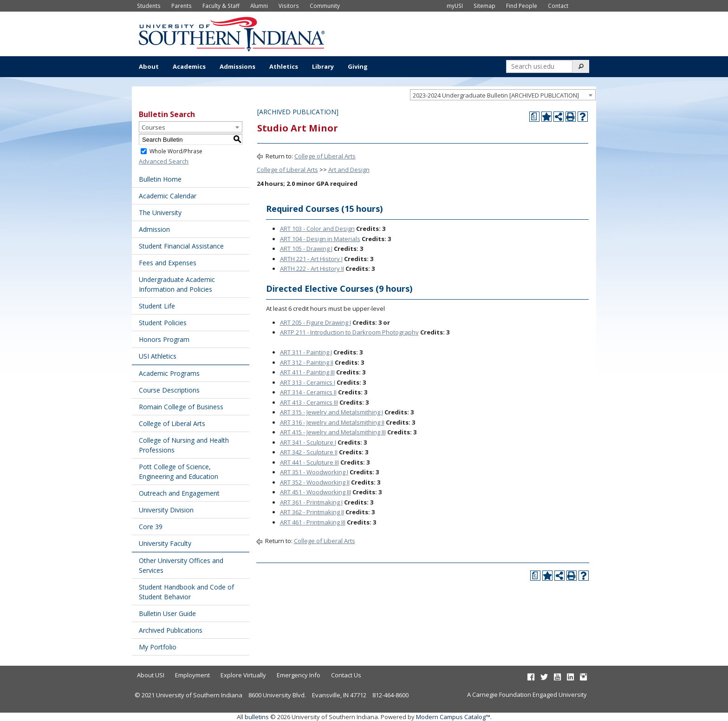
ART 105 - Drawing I (306, 249)
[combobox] (503, 95)
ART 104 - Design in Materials (320, 239)
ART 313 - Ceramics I (308, 382)
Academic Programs (169, 373)
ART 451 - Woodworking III (315, 492)
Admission (154, 229)
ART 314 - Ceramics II (308, 392)
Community (325, 6)
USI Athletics (158, 356)
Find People (522, 6)
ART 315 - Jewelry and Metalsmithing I (331, 412)
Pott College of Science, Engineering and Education (179, 472)
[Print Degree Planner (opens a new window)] (534, 117)
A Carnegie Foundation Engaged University (527, 695)
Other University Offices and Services (181, 565)
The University (160, 213)
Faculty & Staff (221, 6)
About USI (151, 675)
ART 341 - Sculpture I (308, 442)
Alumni (259, 6)
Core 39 (151, 527)
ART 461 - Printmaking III (313, 522)
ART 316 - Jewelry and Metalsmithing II (332, 422)
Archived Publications (171, 630)
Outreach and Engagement (179, 493)
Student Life (157, 306)
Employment (192, 675)
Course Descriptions (169, 390)
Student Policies (163, 323)
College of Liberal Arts (172, 423)
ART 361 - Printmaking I (311, 502)
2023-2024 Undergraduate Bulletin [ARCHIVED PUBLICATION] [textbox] (496, 95)
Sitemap (484, 6)
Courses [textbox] (153, 127)
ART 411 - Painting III (307, 372)
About (149, 66)
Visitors (289, 6)
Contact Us (346, 675)
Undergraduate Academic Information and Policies (177, 284)
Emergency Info (299, 675)
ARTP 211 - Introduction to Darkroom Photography (349, 332)
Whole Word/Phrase (176, 151)
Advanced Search (164, 161)
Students (149, 6)
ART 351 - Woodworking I (314, 472)
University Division (166, 510)
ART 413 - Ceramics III (309, 402)
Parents (182, 6)
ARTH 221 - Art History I (311, 259)
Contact (558, 6)
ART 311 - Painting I (306, 352)
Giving (358, 66)
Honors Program (164, 339)
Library (323, 66)
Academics (189, 66)
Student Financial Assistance (181, 246)
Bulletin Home (160, 179)
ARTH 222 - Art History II (312, 269)
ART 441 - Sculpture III (309, 462)
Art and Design (349, 170)
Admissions (237, 66)
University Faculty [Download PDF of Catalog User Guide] (165, 543)
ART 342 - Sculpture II (309, 452)
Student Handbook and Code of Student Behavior (186, 592)
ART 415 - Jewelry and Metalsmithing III (333, 432)
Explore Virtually (243, 675)
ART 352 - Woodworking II (315, 482)
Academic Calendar (168, 196)
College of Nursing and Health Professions (184, 445)
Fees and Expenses (168, 263)
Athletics (284, 66)
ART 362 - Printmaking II (312, 512)
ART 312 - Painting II (307, 362)
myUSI (455, 6)
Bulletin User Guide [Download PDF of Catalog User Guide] (167, 613)
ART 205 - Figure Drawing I (315, 322)
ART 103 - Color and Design (317, 229)
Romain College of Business (181, 407)
